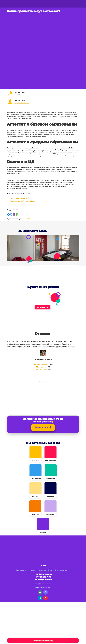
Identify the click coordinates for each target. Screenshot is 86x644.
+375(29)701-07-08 (43, 580)
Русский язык (41, 370)
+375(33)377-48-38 (43, 574)
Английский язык (41, 364)
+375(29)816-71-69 (43, 577)
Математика (41, 367)
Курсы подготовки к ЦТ (20, 198)
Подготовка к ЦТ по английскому (24, 201)
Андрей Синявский (22, 103)
